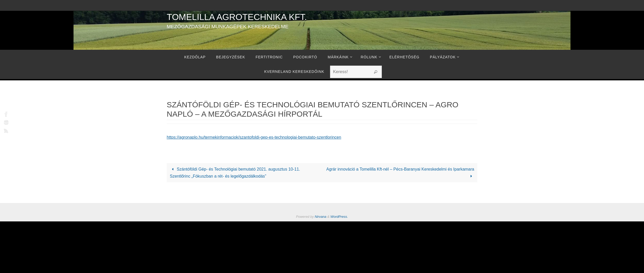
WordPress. (339, 217)
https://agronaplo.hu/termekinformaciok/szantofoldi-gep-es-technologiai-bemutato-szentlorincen (254, 137)
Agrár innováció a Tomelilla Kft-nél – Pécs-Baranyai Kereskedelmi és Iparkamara (400, 173)
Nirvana (321, 217)
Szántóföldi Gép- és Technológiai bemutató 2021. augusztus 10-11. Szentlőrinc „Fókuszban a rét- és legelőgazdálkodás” (235, 173)
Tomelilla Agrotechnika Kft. (237, 17)
